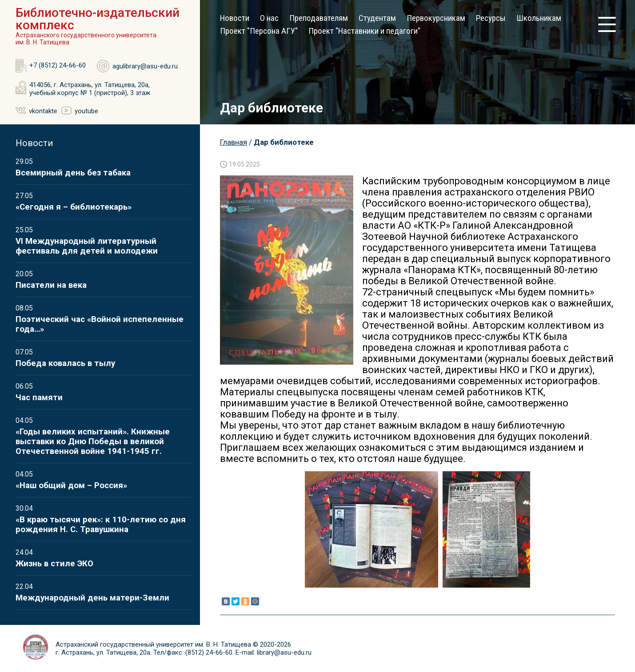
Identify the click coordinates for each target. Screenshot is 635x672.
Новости (235, 18)
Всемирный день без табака (73, 173)
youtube (86, 111)
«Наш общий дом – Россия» (71, 485)
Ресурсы (491, 18)
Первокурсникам (436, 18)
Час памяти (39, 398)
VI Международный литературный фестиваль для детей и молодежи (87, 246)
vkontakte (43, 111)
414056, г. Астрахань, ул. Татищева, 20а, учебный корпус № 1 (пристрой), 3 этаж (90, 89)
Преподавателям (319, 18)
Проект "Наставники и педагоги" (364, 31)
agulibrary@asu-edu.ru (145, 66)
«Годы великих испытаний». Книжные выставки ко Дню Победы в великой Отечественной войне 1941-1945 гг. (93, 441)
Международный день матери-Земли (92, 598)
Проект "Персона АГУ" (259, 31)
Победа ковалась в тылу (65, 363)
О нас (269, 18)
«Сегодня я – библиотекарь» (74, 207)
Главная (234, 142)
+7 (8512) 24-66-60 (58, 65)
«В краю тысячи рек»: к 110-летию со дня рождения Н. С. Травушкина (101, 525)
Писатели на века (51, 285)
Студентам (377, 18)
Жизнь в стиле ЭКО (54, 564)
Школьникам (539, 18)
